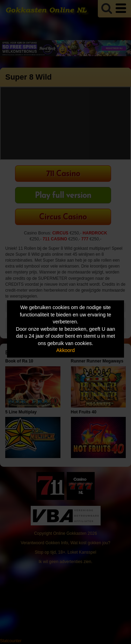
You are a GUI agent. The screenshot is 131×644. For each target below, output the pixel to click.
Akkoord (65, 350)
